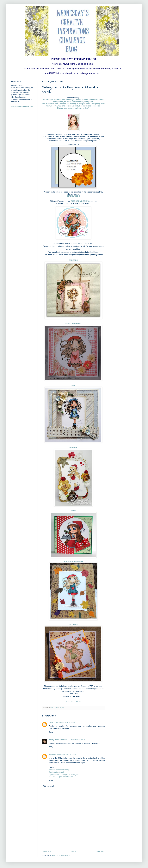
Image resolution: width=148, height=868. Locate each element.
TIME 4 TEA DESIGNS (80, 201)
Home (74, 851)
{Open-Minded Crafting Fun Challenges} (63, 775)
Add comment (48, 786)
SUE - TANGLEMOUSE (73, 562)
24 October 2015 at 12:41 (66, 755)
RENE (73, 511)
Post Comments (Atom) (61, 855)
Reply (51, 732)
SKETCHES (73, 196)
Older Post (100, 851)
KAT (87, 108)
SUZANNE (73, 624)
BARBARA (73, 260)
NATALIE (73, 448)
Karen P (52, 723)
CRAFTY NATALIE (73, 324)
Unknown (52, 755)
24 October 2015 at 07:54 (77, 740)
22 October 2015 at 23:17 (65, 723)
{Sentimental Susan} (56, 772)
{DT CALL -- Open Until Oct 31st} (61, 777)
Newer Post (47, 851)
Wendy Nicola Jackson (58, 740)
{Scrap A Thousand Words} (59, 770)
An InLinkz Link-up (73, 702)
